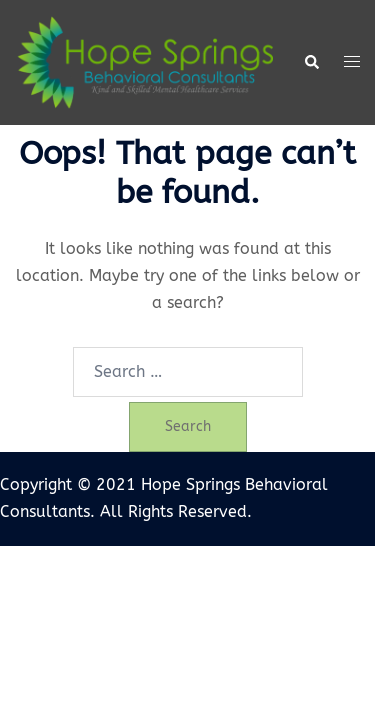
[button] (311, 63)
